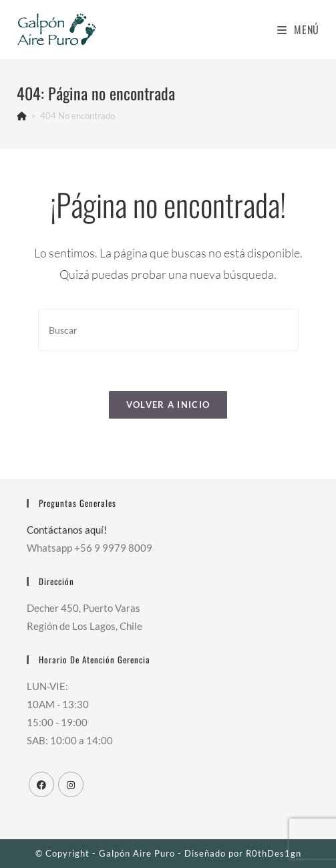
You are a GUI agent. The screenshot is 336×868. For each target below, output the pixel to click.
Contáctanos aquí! (67, 530)
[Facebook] (41, 784)
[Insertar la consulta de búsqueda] (168, 330)
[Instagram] (71, 784)
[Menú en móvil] (298, 29)
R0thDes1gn (274, 853)
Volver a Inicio (168, 405)
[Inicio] (22, 116)
